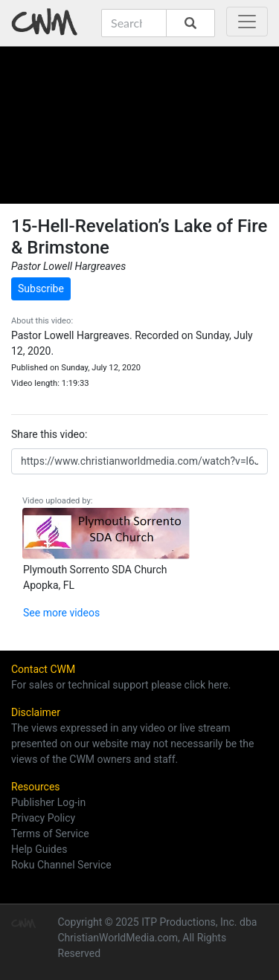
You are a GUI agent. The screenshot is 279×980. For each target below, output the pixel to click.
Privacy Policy (43, 818)
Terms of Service (50, 834)
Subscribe (41, 288)
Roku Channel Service (61, 865)
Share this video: (49, 434)
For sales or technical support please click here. (121, 685)
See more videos (61, 613)
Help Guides (39, 849)
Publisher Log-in (48, 802)
